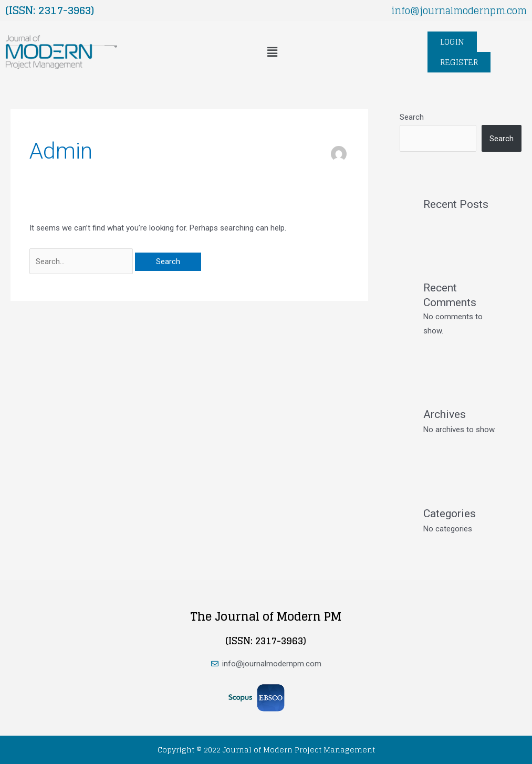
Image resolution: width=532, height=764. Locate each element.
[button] (272, 52)
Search (412, 117)
